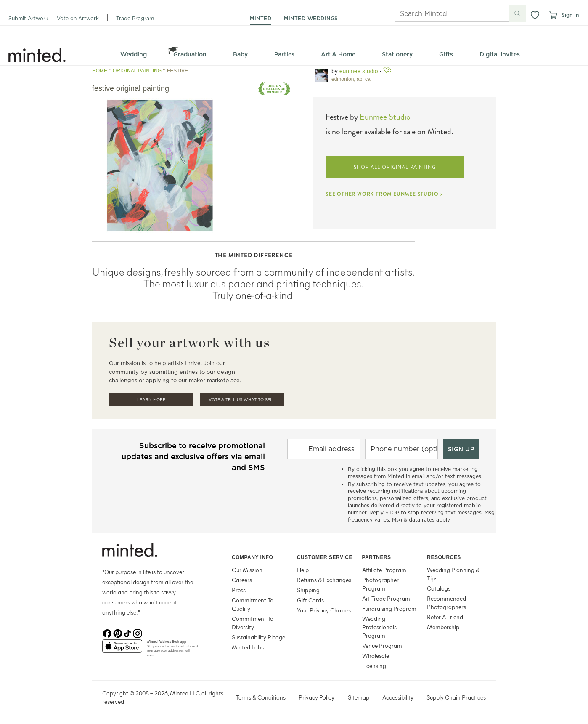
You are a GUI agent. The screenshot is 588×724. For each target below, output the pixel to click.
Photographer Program (380, 584)
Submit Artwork (28, 18)
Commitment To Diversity (253, 623)
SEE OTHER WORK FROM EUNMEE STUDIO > (384, 194)
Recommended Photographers (446, 603)
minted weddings (311, 18)
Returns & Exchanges (324, 580)
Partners (377, 557)
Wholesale (376, 656)
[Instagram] (138, 633)
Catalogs (439, 588)
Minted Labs (248, 647)
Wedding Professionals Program (379, 627)
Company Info (252, 557)
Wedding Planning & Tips (453, 574)
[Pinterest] (117, 633)
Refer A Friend (445, 617)
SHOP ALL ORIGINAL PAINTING (395, 167)
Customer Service (325, 557)
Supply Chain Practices (456, 697)
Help (303, 570)
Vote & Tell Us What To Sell (242, 400)
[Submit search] (517, 13)
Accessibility (398, 697)
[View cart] (553, 15)
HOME (100, 71)
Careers (242, 580)
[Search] (440, 13)
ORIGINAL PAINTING (137, 71)
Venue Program (382, 645)
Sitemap (359, 697)
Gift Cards (310, 600)
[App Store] (122, 649)
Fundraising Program (389, 608)
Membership (443, 627)
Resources (444, 557)
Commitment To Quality (253, 604)
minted (261, 18)
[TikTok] (127, 633)
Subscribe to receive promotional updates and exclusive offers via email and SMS (193, 456)
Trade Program (135, 18)
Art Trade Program (386, 598)
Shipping (308, 590)
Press (239, 590)
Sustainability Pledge (258, 637)
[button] (535, 15)
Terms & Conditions (261, 697)
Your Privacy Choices (324, 610)
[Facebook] (107, 633)
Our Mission (247, 570)
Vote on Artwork (78, 18)
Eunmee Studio (359, 71)
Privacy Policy (317, 697)
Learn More (151, 400)
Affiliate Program (384, 570)
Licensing (374, 666)
